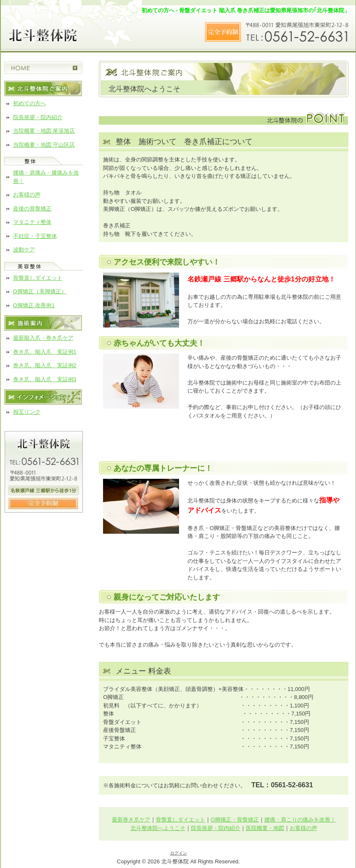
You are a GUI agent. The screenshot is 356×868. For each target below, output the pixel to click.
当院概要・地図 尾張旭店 (44, 131)
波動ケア (24, 250)
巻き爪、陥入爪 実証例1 (45, 352)
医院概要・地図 (265, 828)
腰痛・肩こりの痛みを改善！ (300, 820)
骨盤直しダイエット (38, 278)
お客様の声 (27, 195)
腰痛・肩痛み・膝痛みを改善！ (46, 177)
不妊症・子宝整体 (35, 236)
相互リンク (27, 412)
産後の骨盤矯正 (32, 209)
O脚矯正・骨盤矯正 (235, 820)
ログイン (179, 853)
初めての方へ (30, 103)
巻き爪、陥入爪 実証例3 (45, 379)
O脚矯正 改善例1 (34, 305)
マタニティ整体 (32, 222)
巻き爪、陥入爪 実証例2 (45, 365)
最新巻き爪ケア (131, 820)
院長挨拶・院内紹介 (38, 117)
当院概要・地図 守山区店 (44, 145)
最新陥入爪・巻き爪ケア (43, 338)
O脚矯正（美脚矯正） (40, 291)
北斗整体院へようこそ (158, 828)
